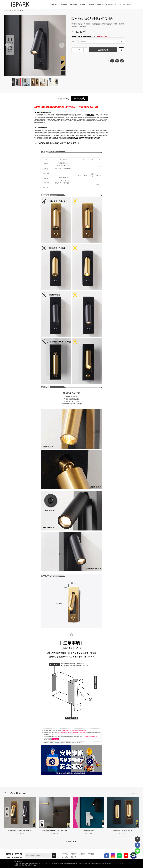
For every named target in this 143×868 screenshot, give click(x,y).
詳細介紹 (62, 99)
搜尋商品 (124, 4)
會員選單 (120, 4)
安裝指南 (82, 854)
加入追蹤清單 (121, 50)
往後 (137, 794)
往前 (130, 794)
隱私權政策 (33, 865)
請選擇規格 (101, 42)
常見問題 (91, 854)
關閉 (128, 863)
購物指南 (74, 854)
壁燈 (15, 11)
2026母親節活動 (102, 37)
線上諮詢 (65, 857)
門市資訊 (65, 854)
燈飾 (10, 11)
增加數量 (85, 50)
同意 (121, 863)
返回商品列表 (72, 841)
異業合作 (74, 857)
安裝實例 (78, 99)
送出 (54, 856)
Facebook (112, 61)
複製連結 (122, 60)
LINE (117, 61)
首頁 (6, 11)
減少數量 (73, 50)
